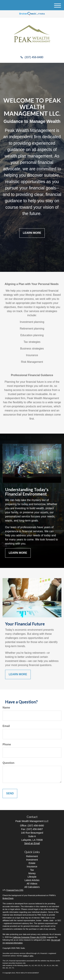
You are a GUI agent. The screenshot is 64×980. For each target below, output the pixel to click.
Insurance (32, 867)
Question (8, 763)
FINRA (25, 956)
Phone (7, 744)
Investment (32, 860)
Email (6, 726)
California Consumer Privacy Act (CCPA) (29, 937)
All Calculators (32, 887)
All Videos (32, 884)
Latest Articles (32, 880)
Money (32, 873)
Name (6, 708)
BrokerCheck (8, 898)
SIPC (31, 956)
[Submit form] (10, 794)
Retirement (32, 856)
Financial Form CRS (15, 890)
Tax (32, 870)
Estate (32, 863)
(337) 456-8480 (32, 57)
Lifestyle (32, 877)
